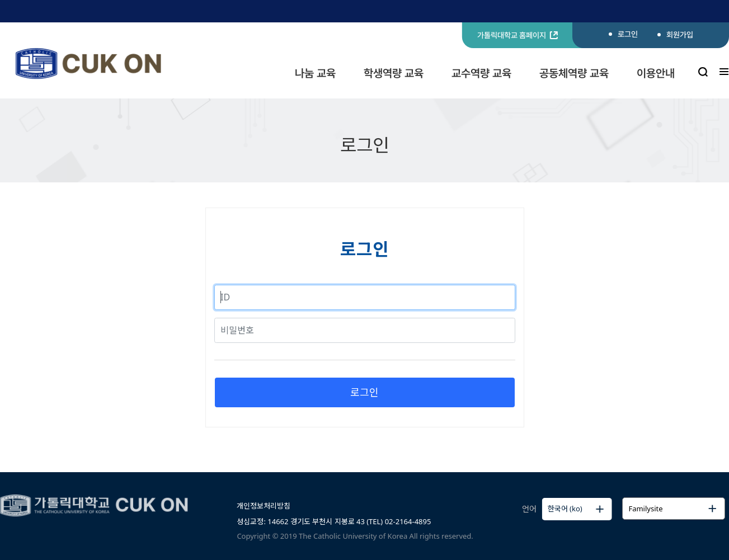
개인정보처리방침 (264, 506)
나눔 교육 (315, 73)
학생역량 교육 (394, 73)
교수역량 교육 (481, 73)
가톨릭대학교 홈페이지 (518, 35)
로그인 (628, 34)
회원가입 (680, 35)
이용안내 (656, 73)
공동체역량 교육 (574, 73)
